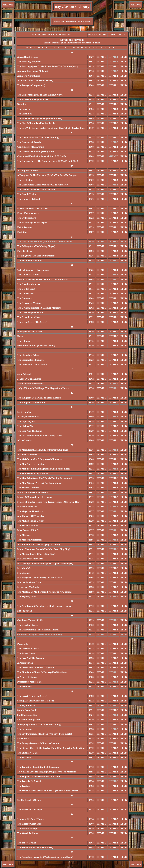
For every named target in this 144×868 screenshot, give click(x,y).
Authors (8, 4)
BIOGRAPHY (118, 35)
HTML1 (102, 57)
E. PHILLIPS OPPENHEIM (52, 35)
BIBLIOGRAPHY (97, 35)
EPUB (124, 57)
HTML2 (114, 66)
